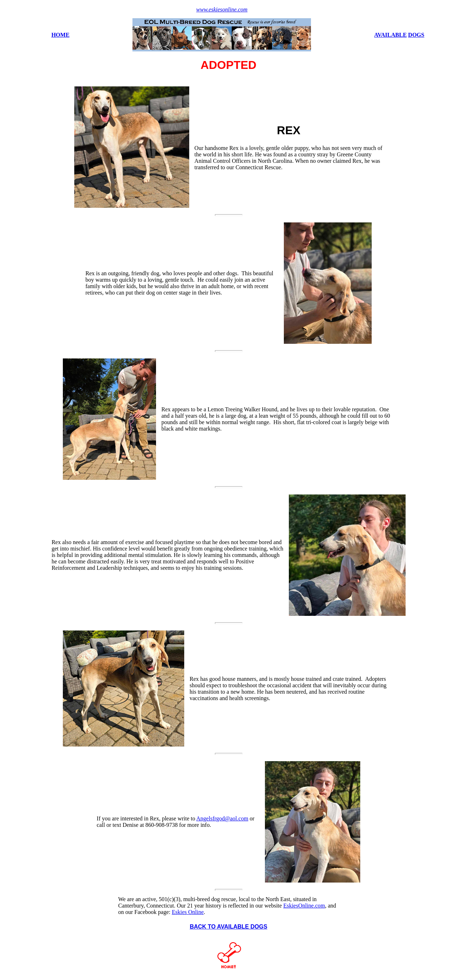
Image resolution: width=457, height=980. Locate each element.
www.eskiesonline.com (222, 9)
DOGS (416, 35)
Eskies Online (188, 912)
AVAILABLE (390, 35)
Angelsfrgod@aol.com (222, 818)
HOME (61, 35)
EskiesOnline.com (304, 906)
